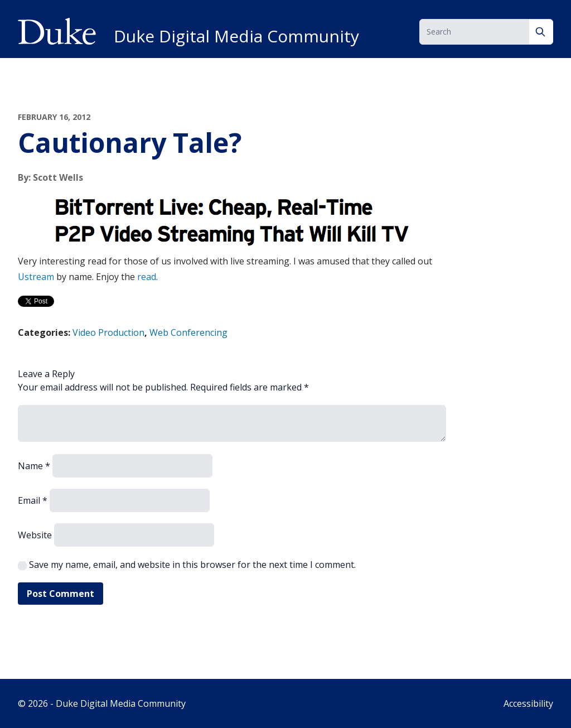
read (147, 277)
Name (34, 466)
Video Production (108, 332)
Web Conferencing (188, 332)
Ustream (36, 277)
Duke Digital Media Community (236, 36)
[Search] (541, 32)
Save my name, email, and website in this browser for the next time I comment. (192, 565)
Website (35, 535)
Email (33, 500)
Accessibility (528, 703)
